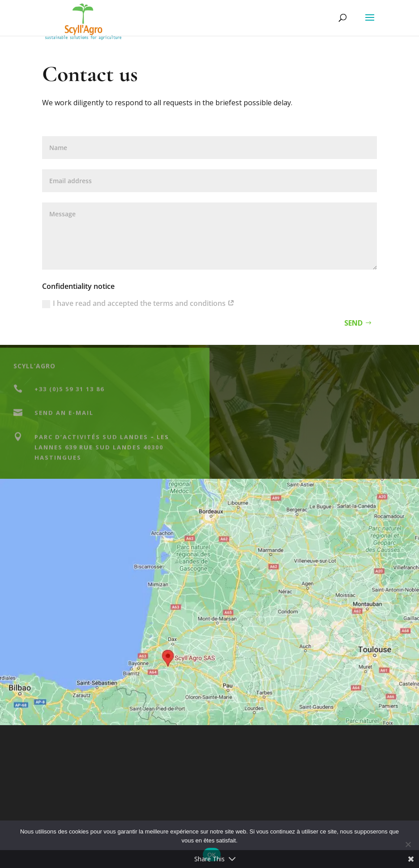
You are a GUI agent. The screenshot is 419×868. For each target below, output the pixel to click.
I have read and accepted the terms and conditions (138, 303)
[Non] (408, 844)
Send (353, 323)
